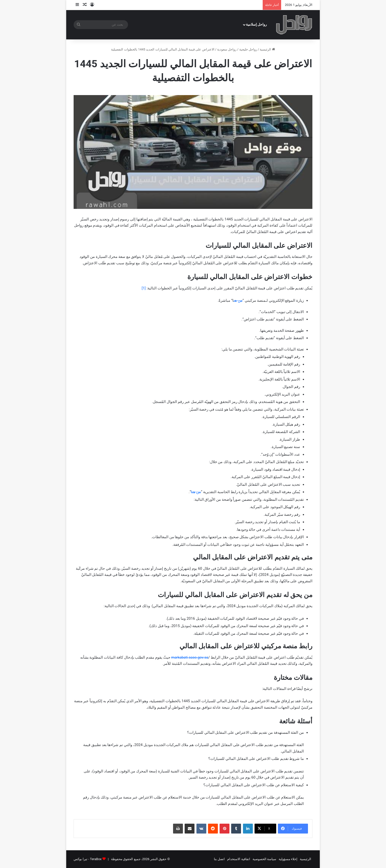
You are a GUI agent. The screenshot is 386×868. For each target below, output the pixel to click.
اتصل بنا (219, 859)
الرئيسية (267, 49)
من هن (238, 300)
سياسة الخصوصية (264, 859)
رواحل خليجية (248, 49)
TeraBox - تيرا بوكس (88, 859)
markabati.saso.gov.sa (190, 657)
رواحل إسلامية (257, 25)
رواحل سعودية (227, 49)
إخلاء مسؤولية (288, 859)
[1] (144, 288)
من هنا (196, 492)
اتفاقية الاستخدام (239, 859)
